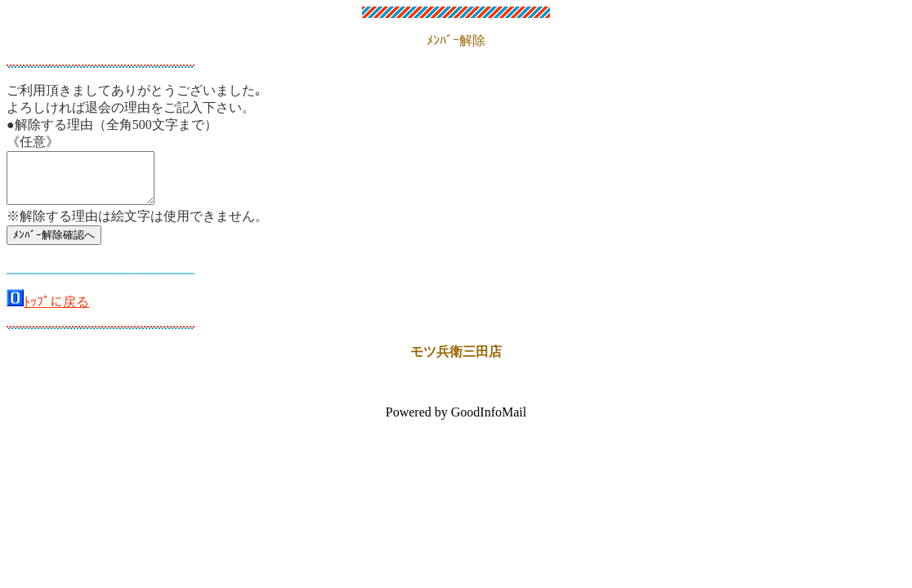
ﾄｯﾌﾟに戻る (56, 312)
